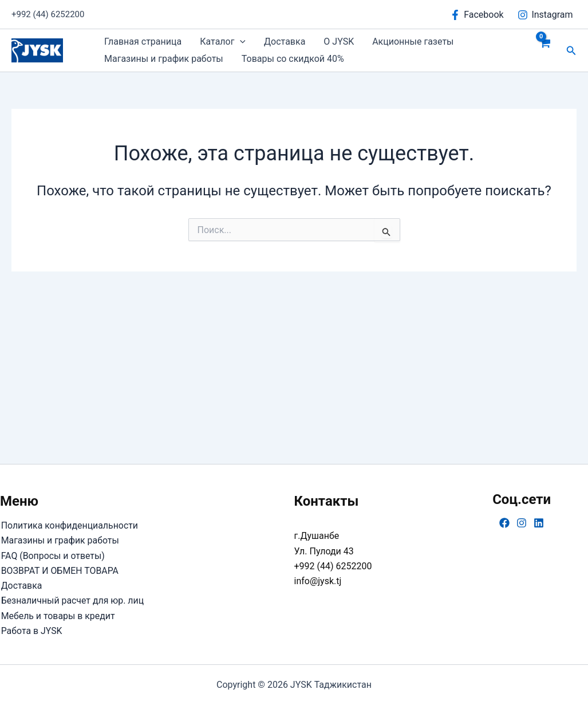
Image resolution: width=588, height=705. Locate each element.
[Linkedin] (539, 522)
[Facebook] (477, 15)
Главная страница (143, 42)
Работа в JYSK (31, 631)
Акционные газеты (413, 42)
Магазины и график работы (164, 59)
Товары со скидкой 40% (293, 59)
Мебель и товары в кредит (57, 615)
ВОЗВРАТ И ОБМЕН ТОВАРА (59, 570)
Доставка (285, 42)
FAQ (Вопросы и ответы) (52, 555)
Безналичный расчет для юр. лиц (72, 600)
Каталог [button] (223, 42)
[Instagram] (545, 15)
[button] (240, 42)
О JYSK (339, 42)
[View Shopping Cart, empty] (545, 50)
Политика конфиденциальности (69, 525)
